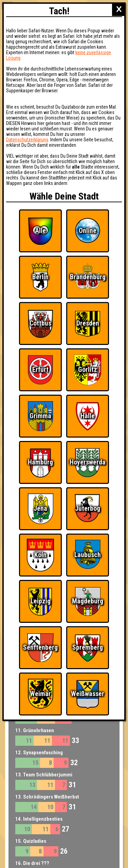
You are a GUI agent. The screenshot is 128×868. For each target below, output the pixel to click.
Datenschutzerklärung (27, 140)
